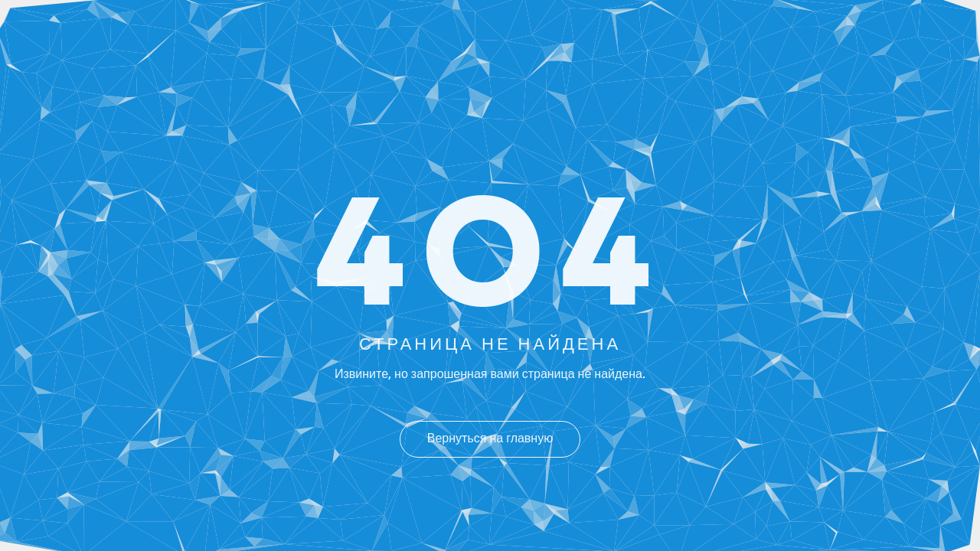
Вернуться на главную (490, 439)
